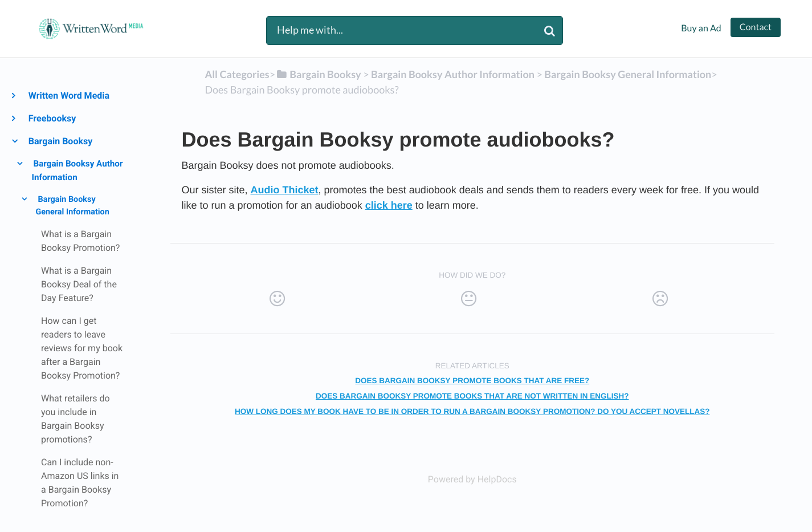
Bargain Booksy (60, 141)
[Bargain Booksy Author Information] (453, 74)
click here (389, 205)
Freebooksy (52, 118)
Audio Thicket (285, 190)
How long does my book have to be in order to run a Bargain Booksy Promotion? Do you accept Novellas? (472, 411)
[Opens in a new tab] (472, 479)
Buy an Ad (701, 28)
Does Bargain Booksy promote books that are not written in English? (472, 396)
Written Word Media (68, 96)
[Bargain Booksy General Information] (628, 74)
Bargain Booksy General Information (72, 206)
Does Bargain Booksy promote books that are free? (472, 381)
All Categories (237, 74)
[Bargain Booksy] (318, 74)
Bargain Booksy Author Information (77, 170)
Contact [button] (756, 27)
